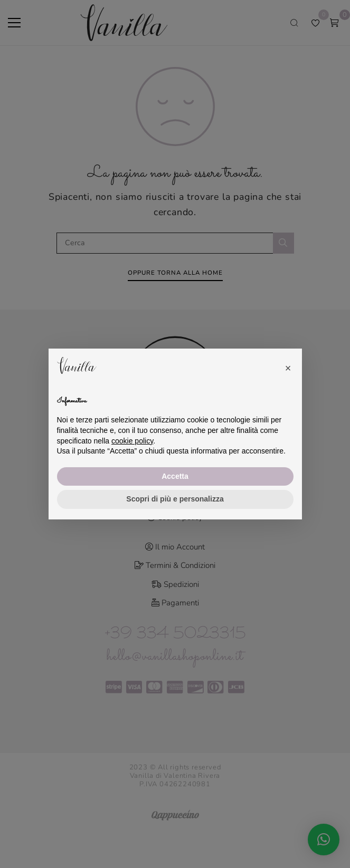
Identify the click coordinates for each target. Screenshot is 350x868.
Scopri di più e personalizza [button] (175, 499)
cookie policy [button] (132, 441)
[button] (288, 365)
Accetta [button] (175, 476)
